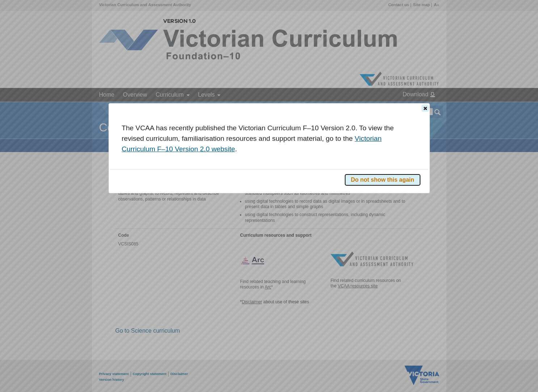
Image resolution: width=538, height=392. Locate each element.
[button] (425, 108)
